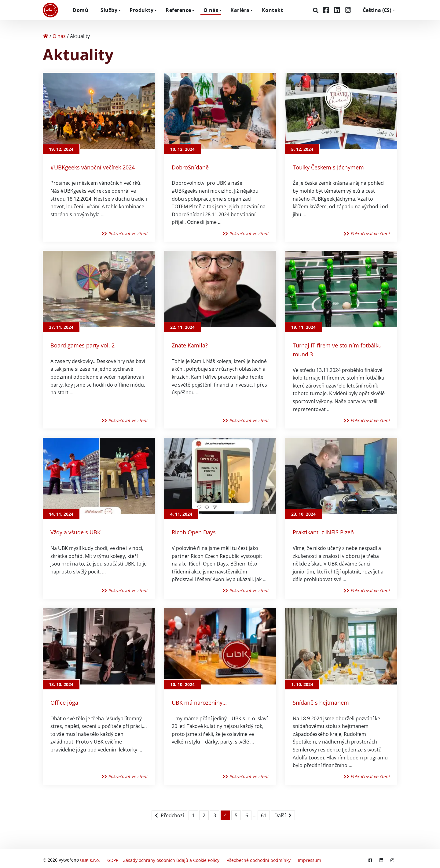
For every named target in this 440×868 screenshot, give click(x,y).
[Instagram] (348, 10)
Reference (178, 10)
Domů (81, 10)
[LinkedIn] (338, 10)
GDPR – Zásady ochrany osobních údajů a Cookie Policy (163, 859)
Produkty (141, 10)
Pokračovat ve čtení (124, 234)
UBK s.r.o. (90, 859)
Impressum (310, 859)
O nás (211, 10)
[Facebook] (327, 10)
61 (264, 815)
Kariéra (240, 10)
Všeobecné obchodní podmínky (259, 859)
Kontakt (273, 10)
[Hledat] (316, 10)
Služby (109, 10)
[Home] (46, 36)
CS (377, 10)
